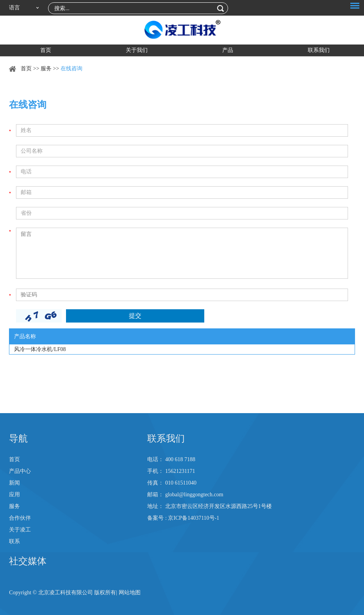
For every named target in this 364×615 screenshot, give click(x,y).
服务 (46, 69)
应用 (14, 495)
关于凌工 (20, 530)
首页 (46, 50)
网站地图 (130, 593)
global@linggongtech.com (194, 495)
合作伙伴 (20, 518)
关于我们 (137, 50)
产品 (228, 50)
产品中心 (20, 471)
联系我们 (319, 50)
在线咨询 (71, 69)
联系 (14, 541)
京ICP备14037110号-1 (194, 518)
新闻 (14, 483)
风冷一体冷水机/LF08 (40, 349)
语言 (14, 8)
